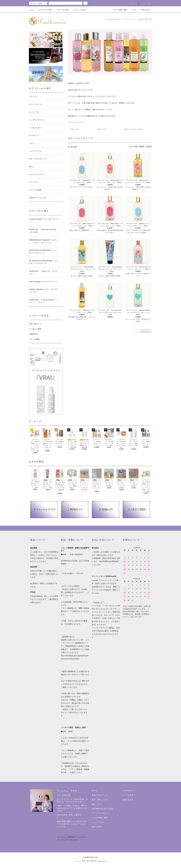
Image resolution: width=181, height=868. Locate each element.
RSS (94, 827)
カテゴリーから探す (44, 10)
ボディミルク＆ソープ (80, 122)
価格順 (142, 146)
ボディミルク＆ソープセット (134, 129)
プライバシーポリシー (101, 813)
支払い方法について (100, 795)
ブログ (132, 10)
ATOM (99, 827)
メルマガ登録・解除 (119, 10)
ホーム (32, 10)
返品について (97, 804)
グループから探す (62, 10)
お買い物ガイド (35, 324)
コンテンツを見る (78, 10)
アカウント (131, 3)
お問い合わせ (144, 10)
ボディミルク (75, 129)
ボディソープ (102, 129)
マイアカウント (129, 791)
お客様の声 (33, 334)
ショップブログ (98, 822)
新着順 (149, 146)
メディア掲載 (34, 339)
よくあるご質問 (35, 329)
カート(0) (146, 3)
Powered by (90, 861)
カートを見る (128, 795)
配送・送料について (100, 800)
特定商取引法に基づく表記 (102, 809)
